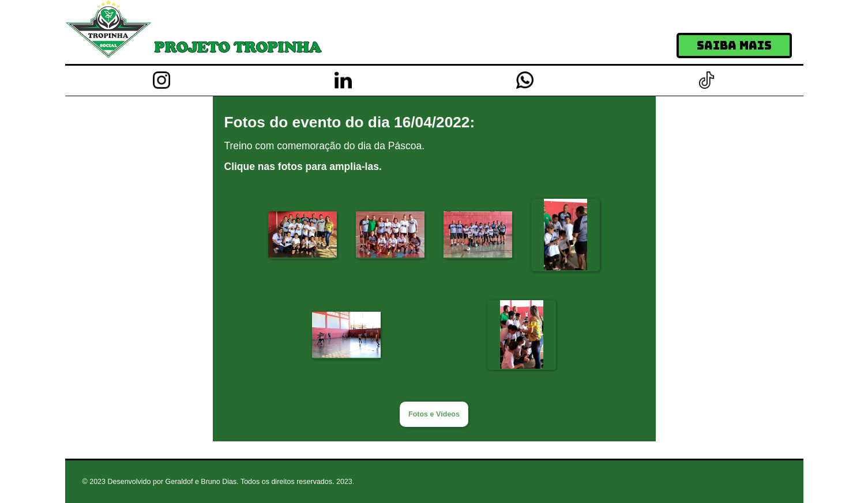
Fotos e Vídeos (434, 414)
